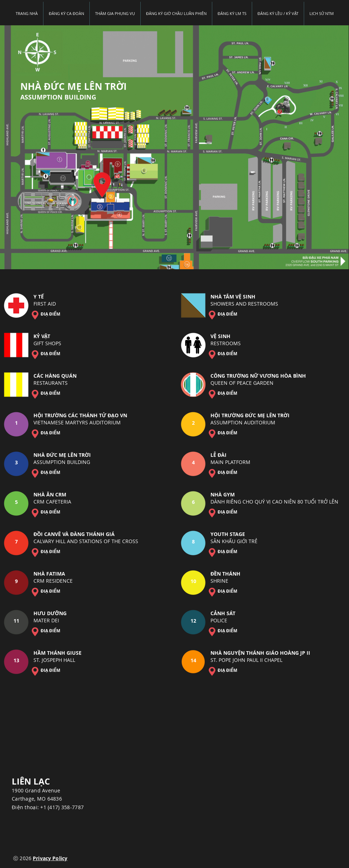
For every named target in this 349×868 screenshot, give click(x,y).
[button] (232, 14)
